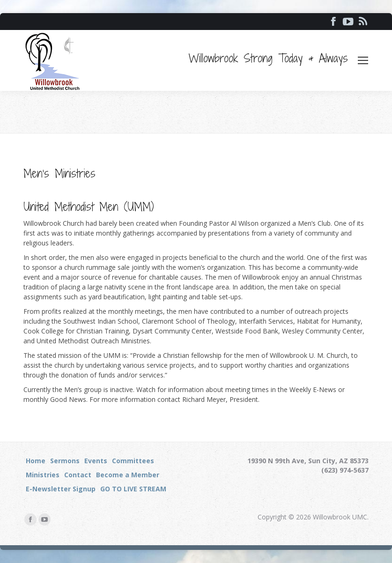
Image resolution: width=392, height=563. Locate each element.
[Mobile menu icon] (363, 60)
